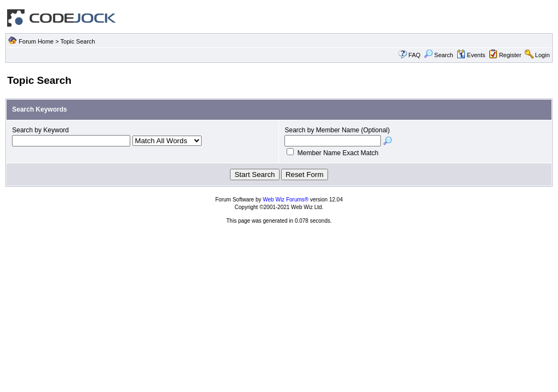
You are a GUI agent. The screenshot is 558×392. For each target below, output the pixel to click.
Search (439, 55)
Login (542, 55)
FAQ (415, 55)
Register (510, 55)
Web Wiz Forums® (286, 200)
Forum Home (36, 41)
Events (471, 55)
